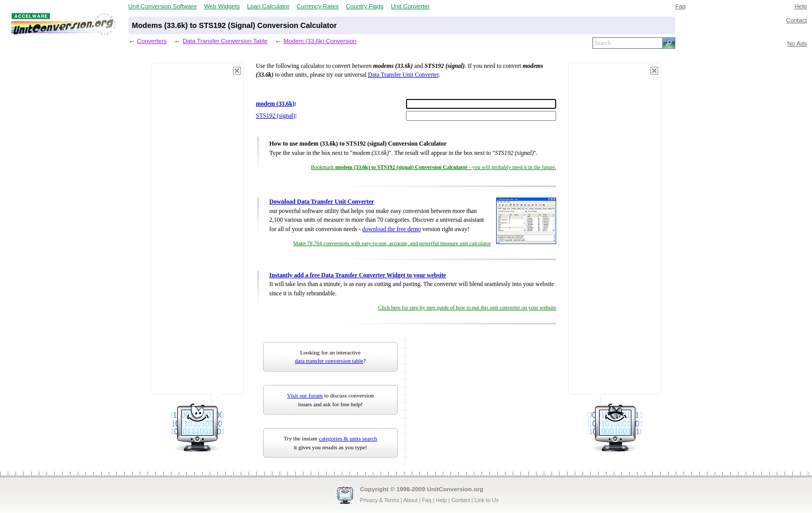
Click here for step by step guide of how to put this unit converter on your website (467, 308)
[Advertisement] (197, 233)
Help (801, 6)
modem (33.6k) (275, 104)
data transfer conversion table (329, 361)
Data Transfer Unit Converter (403, 75)
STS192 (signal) (275, 116)
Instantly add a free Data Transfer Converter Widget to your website (358, 275)
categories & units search (348, 438)
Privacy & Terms (380, 500)
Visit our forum (305, 395)
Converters (152, 41)
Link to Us (487, 500)
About (410, 500)
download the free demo (392, 229)
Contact (796, 20)
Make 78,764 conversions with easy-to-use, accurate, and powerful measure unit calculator (392, 243)
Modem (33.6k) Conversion (320, 41)
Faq (680, 6)
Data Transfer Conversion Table (225, 41)
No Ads (797, 43)
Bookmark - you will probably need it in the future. (433, 167)
